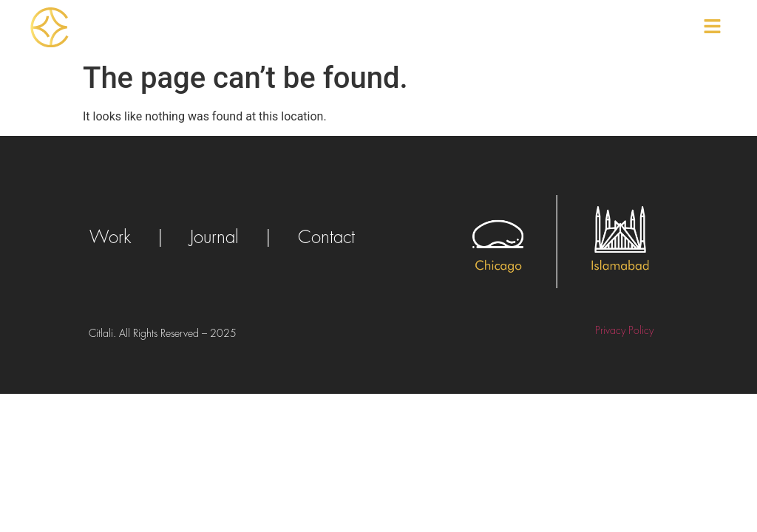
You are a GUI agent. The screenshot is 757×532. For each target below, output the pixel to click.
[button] (713, 27)
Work (110, 237)
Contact (326, 237)
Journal (214, 237)
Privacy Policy (624, 330)
